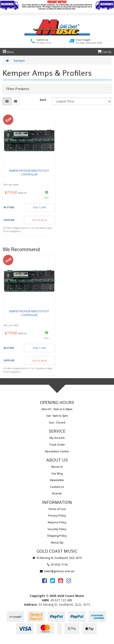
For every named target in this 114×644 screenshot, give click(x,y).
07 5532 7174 (57, 565)
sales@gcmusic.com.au (57, 571)
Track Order (57, 445)
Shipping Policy (57, 536)
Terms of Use (57, 509)
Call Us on (44, 41)
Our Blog (57, 473)
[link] (44, 580)
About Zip (57, 542)
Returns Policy (57, 522)
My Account (57, 438)
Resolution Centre (57, 451)
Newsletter (57, 480)
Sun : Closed (57, 422)
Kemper (19, 61)
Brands (57, 493)
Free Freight (89, 41)
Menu (8, 52)
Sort (43, 100)
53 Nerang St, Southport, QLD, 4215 (57, 558)
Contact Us (57, 487)
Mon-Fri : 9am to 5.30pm (57, 409)
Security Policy (57, 529)
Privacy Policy (57, 515)
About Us (57, 467)
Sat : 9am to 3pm (57, 416)
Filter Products (18, 89)
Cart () (104, 52)
